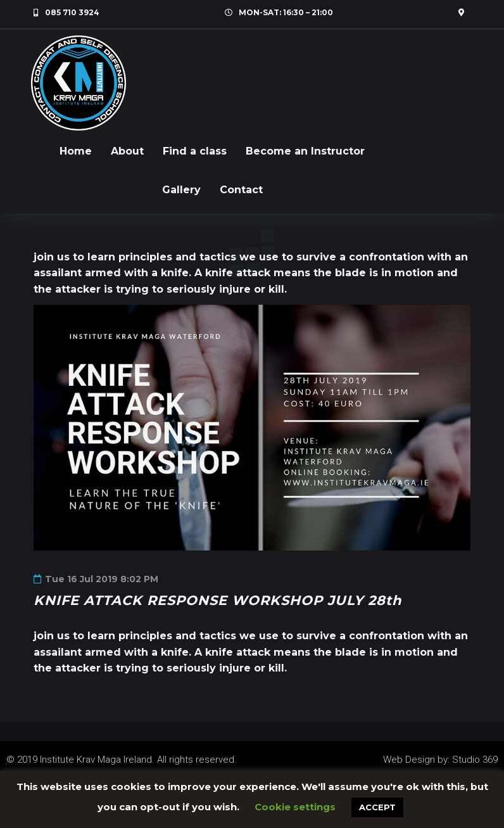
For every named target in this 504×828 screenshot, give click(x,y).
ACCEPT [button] (377, 807)
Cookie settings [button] (295, 807)
